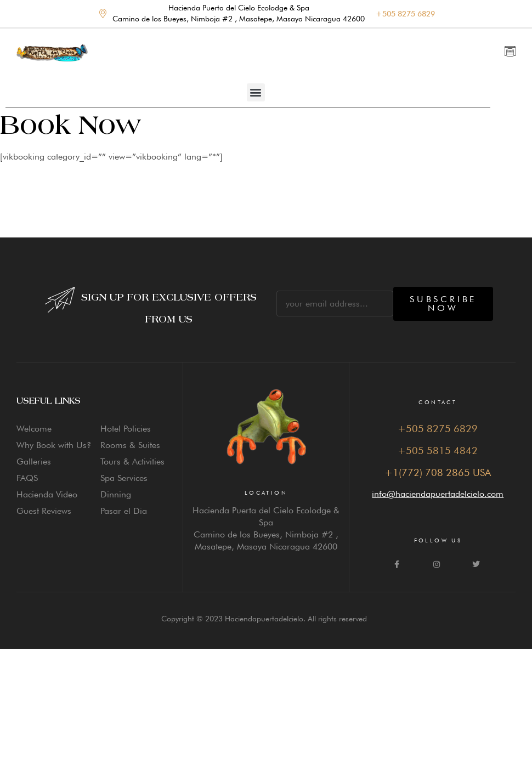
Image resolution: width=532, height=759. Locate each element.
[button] (256, 92)
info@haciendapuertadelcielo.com (438, 494)
